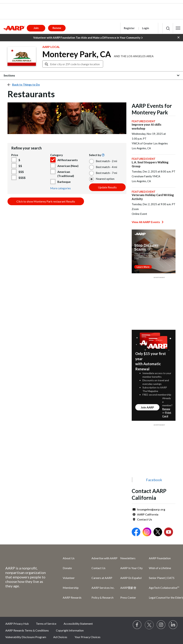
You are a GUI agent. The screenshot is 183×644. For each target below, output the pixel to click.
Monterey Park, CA (77, 54)
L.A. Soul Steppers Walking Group (150, 164)
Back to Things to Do (26, 84)
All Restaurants (68, 160)
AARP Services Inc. (103, 588)
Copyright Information (70, 630)
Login (146, 28)
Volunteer (69, 578)
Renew (166, 409)
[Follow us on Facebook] (137, 625)
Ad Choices (60, 637)
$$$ (21, 172)
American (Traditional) (66, 174)
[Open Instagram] (147, 532)
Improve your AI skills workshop (147, 126)
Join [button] (36, 28)
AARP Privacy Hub (17, 624)
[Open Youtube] (169, 532)
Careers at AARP (102, 578)
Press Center (128, 597)
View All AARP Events (148, 222)
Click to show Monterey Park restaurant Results (46, 201)
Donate (67, 568)
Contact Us (145, 519)
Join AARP (147, 407)
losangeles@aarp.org (151, 509)
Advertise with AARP (104, 558)
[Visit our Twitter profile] (149, 625)
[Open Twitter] (158, 532)
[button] (178, 28)
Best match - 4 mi (106, 167)
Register (129, 28)
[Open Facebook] (136, 532)
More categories (60, 188)
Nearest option (105, 179)
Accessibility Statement (78, 624)
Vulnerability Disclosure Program (26, 637)
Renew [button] (57, 28)
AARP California (148, 514)
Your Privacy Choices (87, 637)
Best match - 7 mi (106, 173)
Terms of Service (46, 624)
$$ (20, 166)
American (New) (68, 166)
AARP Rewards (72, 597)
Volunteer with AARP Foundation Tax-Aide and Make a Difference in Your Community (88, 38)
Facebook (154, 480)
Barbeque (64, 182)
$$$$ (22, 178)
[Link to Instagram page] (161, 625)
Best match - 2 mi (106, 161)
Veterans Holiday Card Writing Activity (153, 197)
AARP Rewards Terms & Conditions (27, 630)
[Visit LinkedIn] (173, 625)
